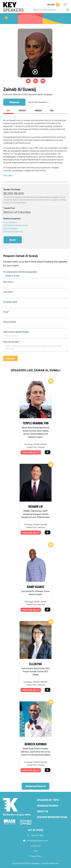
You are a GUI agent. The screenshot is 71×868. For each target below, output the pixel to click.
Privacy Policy (36, 856)
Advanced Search (35, 786)
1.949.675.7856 (37, 835)
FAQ (36, 851)
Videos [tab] (38, 110)
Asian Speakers (10, 222)
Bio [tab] (8, 110)
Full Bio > (8, 175)
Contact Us (36, 846)
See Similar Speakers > (38, 102)
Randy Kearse (36, 587)
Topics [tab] (22, 110)
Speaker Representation (52, 817)
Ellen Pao (35, 664)
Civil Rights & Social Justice (16, 225)
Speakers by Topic (48, 800)
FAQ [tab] (52, 110)
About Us (43, 811)
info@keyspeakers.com (37, 840)
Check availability (31, 452)
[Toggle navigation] (65, 5)
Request (14, 102)
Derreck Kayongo (36, 744)
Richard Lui (35, 506)
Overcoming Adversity (13, 231)
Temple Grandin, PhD (35, 423)
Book (13, 240)
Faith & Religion (10, 228)
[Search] (48, 10)
